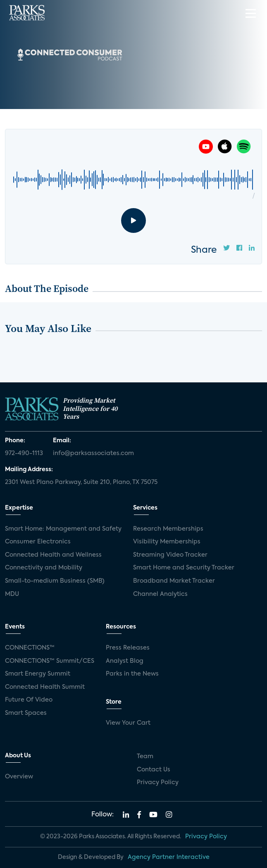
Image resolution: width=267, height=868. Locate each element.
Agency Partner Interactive (169, 857)
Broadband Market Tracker (174, 581)
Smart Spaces (26, 713)
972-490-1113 (24, 453)
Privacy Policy (158, 783)
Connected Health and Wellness (53, 555)
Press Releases (128, 648)
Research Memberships (168, 529)
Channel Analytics (160, 594)
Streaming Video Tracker (170, 555)
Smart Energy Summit (38, 674)
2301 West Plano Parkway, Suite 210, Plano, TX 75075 (81, 482)
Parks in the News (132, 674)
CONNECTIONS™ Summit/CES (50, 661)
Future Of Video (29, 700)
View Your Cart (128, 723)
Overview (19, 777)
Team (145, 757)
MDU (12, 594)
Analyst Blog (125, 661)
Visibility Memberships (167, 542)
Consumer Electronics (38, 542)
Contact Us (154, 770)
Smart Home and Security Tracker (184, 568)
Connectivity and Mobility (44, 568)
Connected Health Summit (45, 687)
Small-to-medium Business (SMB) (55, 581)
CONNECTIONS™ (30, 648)
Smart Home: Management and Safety (63, 529)
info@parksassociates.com (93, 453)
